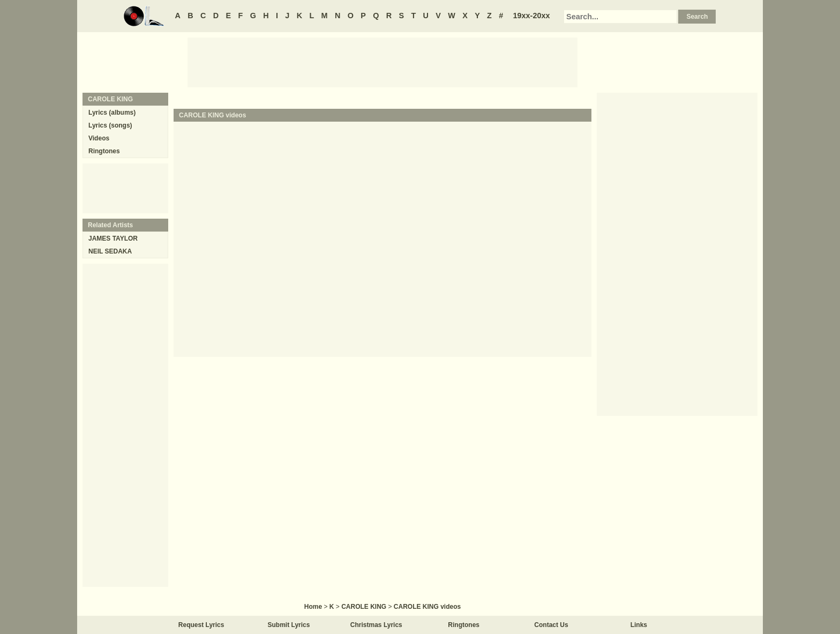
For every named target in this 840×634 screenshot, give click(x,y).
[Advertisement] (382, 62)
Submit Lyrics (289, 625)
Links (639, 625)
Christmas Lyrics (376, 625)
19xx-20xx (532, 16)
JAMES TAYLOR (113, 238)
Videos (99, 138)
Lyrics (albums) (112, 113)
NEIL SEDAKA (110, 251)
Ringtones (104, 151)
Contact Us (551, 625)
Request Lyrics (201, 625)
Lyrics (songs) (110, 125)
